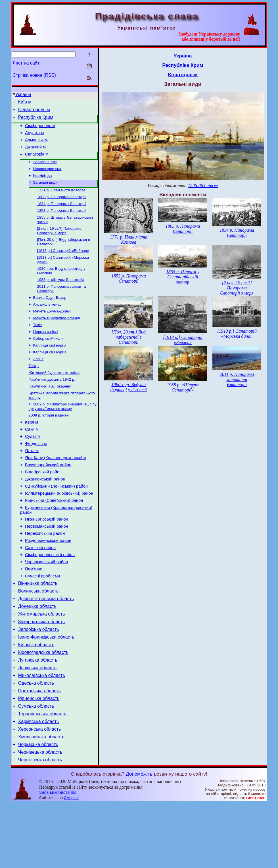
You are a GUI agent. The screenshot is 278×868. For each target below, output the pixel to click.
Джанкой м (35, 153)
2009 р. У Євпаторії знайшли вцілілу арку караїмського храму (63, 431)
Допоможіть (139, 839)
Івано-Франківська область (46, 688)
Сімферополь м (40, 129)
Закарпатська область (41, 671)
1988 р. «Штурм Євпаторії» (61, 295)
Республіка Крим (36, 120)
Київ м (25, 103)
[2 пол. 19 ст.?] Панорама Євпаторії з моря (59, 243)
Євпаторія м (37, 161)
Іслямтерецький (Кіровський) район (59, 528)
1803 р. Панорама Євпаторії (62, 207)
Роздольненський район (48, 581)
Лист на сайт (26, 63)
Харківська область (39, 782)
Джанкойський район (45, 512)
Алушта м (34, 137)
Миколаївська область (42, 731)
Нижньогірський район (47, 557)
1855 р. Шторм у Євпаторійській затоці (183, 277)
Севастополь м (34, 111)
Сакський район (40, 589)
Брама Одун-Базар (50, 314)
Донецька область (37, 654)
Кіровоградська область (43, 705)
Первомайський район (47, 565)
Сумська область (36, 765)
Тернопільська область (42, 773)
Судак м (33, 465)
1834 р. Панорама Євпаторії (62, 215)
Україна (23, 95)
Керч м (32, 449)
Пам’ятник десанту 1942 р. (52, 403)
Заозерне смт (45, 169)
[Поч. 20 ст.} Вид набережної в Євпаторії (129, 337)
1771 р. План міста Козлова (61, 200)
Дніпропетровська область (46, 646)
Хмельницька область (41, 799)
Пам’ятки (34, 612)
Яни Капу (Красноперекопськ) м (56, 488)
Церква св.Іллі (46, 351)
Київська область (36, 697)
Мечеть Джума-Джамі (52, 329)
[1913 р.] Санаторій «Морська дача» (237, 334)
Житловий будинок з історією (54, 395)
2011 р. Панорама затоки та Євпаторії (237, 379)
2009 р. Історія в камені (49, 441)
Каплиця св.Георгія (50, 366)
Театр (34, 388)
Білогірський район (43, 504)
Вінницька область (38, 628)
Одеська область (36, 739)
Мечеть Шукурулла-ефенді (57, 336)
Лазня (38, 381)
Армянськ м (36, 145)
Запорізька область (39, 680)
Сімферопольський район (50, 596)
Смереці (71, 862)
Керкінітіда (43, 184)
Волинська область (38, 637)
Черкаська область (38, 808)
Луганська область (38, 714)
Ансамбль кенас (47, 321)
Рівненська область (39, 756)
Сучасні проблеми (42, 620)
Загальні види (45, 191)
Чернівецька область (40, 816)
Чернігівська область (40, 825)
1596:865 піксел (203, 186)
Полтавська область (39, 748)
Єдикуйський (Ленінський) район (56, 520)
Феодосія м (36, 473)
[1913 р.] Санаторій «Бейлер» (63, 264)
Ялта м (32, 480)
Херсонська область (40, 791)
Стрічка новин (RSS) (34, 75)
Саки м (32, 457)
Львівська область (37, 722)
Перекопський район (45, 573)
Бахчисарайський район (48, 496)
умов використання (58, 857)
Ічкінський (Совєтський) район (54, 536)
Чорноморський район (46, 604)
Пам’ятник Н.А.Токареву (50, 410)
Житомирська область (42, 663)
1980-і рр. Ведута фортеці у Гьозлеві (129, 387)
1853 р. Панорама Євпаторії (62, 222)
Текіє (37, 344)
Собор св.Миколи (49, 358)
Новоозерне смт (47, 177)
